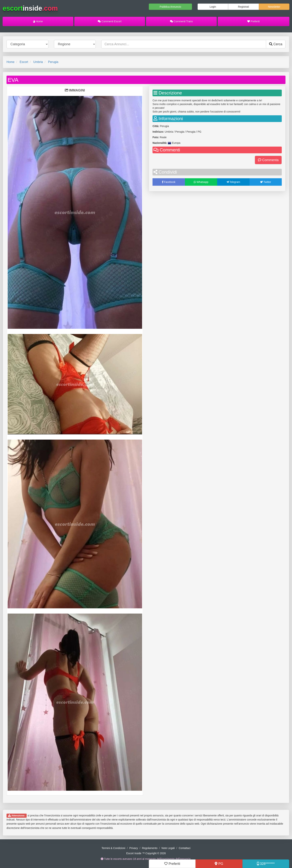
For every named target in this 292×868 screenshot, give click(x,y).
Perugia (53, 62)
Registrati (243, 7)
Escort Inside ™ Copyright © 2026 (146, 853)
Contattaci (185, 848)
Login (213, 7)
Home (38, 21)
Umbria (38, 62)
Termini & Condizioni (113, 848)
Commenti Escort (110, 21)
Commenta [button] (268, 160)
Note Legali (168, 848)
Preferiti (253, 21)
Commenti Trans (181, 21)
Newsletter (274, 7)
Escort (24, 62)
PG (219, 864)
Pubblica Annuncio (170, 7)
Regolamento (150, 848)
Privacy (134, 848)
